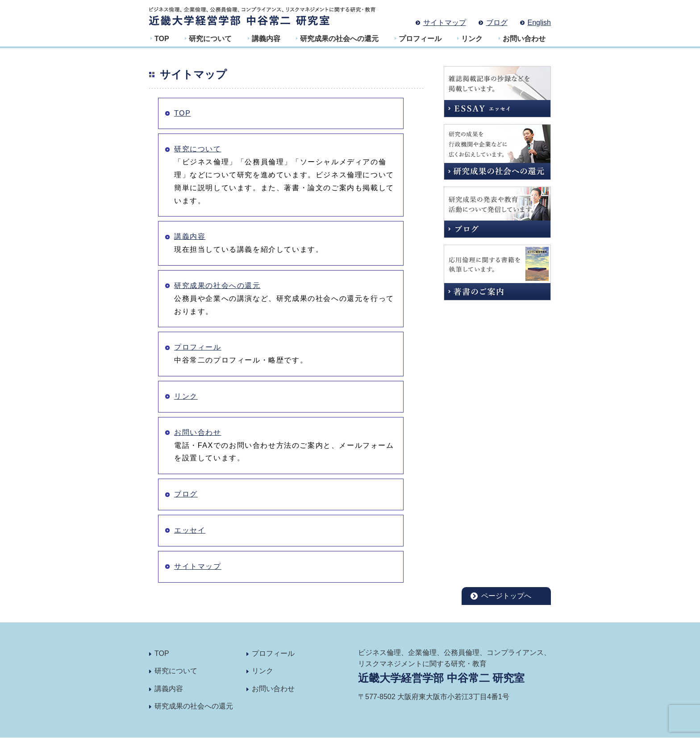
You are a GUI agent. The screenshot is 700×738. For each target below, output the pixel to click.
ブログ (497, 23)
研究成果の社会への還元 (339, 39)
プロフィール (420, 39)
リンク (472, 39)
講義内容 (266, 39)
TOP (162, 39)
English (539, 23)
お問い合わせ (524, 39)
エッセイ (190, 530)
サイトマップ (445, 23)
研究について (210, 39)
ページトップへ (506, 596)
